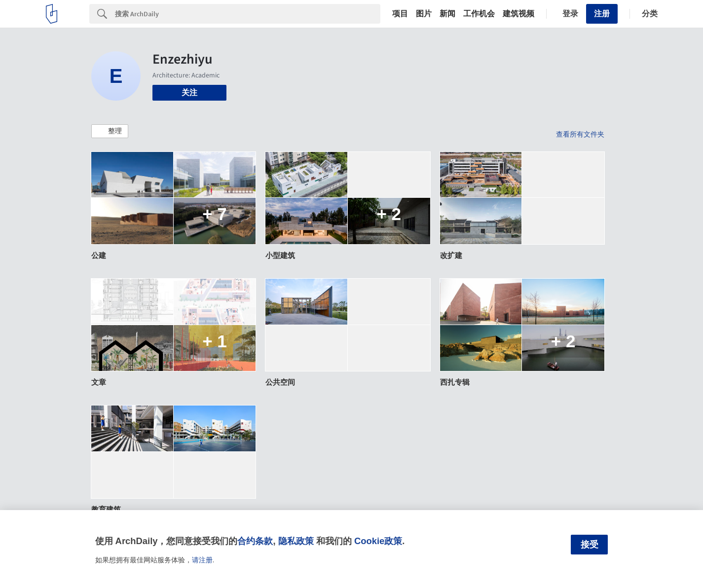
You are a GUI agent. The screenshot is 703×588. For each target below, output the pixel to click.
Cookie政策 (378, 541)
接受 (590, 545)
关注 (189, 92)
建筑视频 (518, 14)
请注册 (202, 560)
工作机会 (479, 14)
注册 (602, 14)
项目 (400, 14)
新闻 (447, 14)
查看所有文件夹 (580, 134)
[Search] (248, 14)
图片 (424, 14)
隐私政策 (296, 541)
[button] (110, 131)
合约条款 (255, 541)
